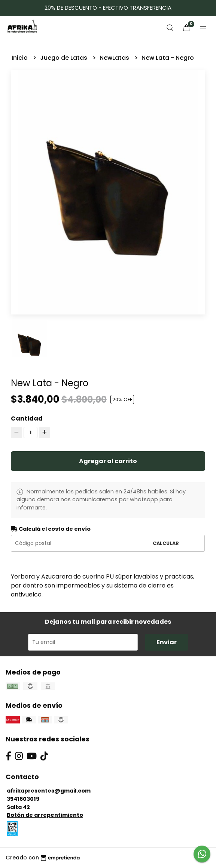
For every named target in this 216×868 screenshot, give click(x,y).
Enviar (167, 642)
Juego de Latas (64, 58)
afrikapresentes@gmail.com (49, 791)
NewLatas (115, 58)
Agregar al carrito (108, 461)
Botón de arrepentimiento (45, 815)
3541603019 (23, 799)
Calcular (166, 543)
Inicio (20, 58)
